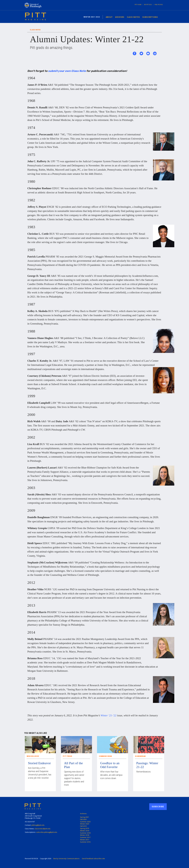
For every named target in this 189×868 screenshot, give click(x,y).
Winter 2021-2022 (92, 17)
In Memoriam (140, 756)
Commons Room (105, 756)
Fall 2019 (83, 826)
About (109, 17)
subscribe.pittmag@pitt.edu (47, 832)
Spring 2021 (84, 817)
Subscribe (158, 807)
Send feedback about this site (93, 858)
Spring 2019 (84, 828)
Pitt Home (138, 5)
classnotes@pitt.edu (43, 829)
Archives (120, 17)
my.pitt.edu (148, 5)
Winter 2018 (85, 835)
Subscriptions (150, 17)
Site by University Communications (66, 858)
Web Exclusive (33, 756)
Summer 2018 (85, 833)
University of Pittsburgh (43, 5)
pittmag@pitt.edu (38, 825)
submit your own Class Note (67, 71)
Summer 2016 (85, 842)
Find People (159, 5)
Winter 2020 (85, 824)
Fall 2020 (83, 819)
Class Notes (133, 17)
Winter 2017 (85, 840)
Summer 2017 (85, 837)
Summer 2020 (85, 822)
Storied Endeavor (39, 763)
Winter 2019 (85, 831)
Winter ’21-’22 (108, 715)
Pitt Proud (67, 756)
